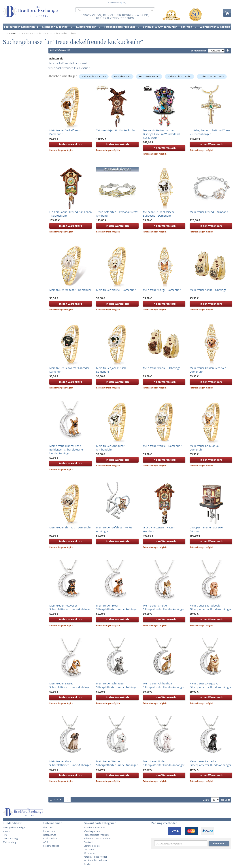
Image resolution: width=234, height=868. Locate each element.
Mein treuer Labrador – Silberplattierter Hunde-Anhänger (211, 763)
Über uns (48, 827)
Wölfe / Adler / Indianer (95, 860)
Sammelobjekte (92, 846)
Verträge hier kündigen (14, 827)
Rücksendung (10, 842)
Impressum (49, 831)
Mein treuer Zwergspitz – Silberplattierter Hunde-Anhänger (211, 685)
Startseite (12, 33)
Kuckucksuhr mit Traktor (212, 76)
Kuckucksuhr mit (122, 76)
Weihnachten (90, 853)
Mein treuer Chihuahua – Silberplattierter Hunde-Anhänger (164, 685)
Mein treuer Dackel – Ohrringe (162, 368)
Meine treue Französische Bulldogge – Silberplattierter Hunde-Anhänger (67, 450)
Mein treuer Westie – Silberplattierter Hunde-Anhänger (117, 763)
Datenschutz (50, 835)
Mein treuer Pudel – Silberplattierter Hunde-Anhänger (164, 763)
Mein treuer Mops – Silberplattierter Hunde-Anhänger (70, 763)
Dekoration (89, 849)
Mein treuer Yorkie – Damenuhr (162, 446)
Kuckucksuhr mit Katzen (94, 76)
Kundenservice (114, 3)
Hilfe (5, 835)
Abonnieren (219, 843)
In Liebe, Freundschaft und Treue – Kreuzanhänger (210, 132)
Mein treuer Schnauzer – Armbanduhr (111, 448)
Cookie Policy (50, 838)
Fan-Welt (88, 842)
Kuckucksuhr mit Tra (149, 76)
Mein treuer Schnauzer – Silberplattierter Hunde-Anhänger (117, 685)
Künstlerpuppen (92, 831)
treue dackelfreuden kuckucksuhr (69, 68)
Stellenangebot (51, 846)
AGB (46, 842)
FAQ (124, 3)
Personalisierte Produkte (96, 835)
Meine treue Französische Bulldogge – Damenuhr (159, 214)
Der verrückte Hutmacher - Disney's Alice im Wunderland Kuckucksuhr (161, 134)
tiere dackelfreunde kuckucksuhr (69, 63)
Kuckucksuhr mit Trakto (179, 76)
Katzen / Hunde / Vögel (95, 857)
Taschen (88, 864)
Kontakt (7, 831)
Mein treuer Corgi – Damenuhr (162, 290)
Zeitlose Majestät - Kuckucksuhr (116, 130)
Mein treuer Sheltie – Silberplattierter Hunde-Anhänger (164, 607)
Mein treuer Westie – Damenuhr (116, 290)
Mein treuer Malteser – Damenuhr (70, 290)
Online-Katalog (10, 838)
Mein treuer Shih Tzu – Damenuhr (70, 527)
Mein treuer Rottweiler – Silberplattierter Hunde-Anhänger (70, 607)
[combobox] (115, 10)
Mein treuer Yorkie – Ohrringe (208, 290)
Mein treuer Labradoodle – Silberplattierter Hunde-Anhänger (211, 607)
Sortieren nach (199, 51)
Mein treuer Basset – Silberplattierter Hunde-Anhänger (70, 685)
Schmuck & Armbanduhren (97, 838)
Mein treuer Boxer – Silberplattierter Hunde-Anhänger (117, 607)
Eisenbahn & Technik (94, 827)
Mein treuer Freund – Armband (209, 212)
